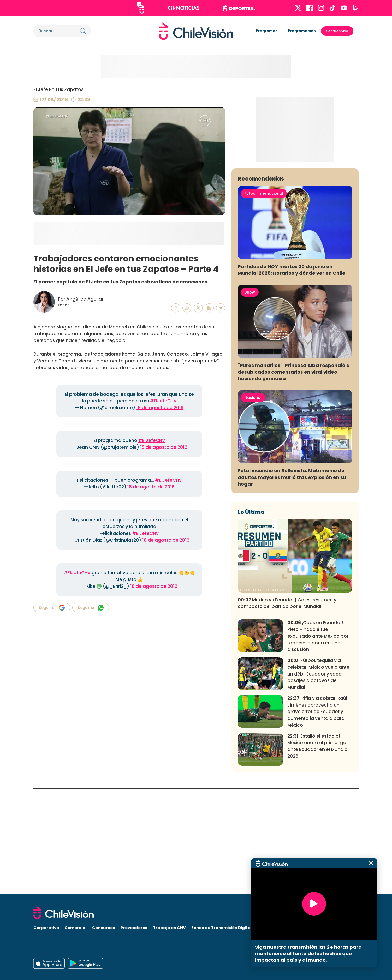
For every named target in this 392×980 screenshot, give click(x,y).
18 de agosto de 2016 (160, 408)
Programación (302, 31)
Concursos (104, 928)
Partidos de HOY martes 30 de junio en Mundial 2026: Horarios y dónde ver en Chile (292, 375)
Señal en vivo (337, 31)
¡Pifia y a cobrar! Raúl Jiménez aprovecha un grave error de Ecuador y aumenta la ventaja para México (317, 817)
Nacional (253, 503)
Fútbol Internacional (264, 299)
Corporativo (46, 928)
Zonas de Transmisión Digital (222, 928)
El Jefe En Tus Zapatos (58, 89)
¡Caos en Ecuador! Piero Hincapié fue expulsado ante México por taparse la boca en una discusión (318, 741)
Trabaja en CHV (169, 928)
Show (250, 397)
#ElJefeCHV (163, 401)
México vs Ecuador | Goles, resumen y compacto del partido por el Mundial (287, 708)
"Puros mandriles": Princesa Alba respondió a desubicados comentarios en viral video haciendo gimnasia (294, 477)
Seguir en (52, 608)
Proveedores (134, 928)
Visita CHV (268, 928)
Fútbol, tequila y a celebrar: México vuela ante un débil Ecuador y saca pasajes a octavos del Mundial (318, 779)
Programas (267, 31)
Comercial (76, 928)
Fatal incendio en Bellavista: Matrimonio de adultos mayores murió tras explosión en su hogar (292, 582)
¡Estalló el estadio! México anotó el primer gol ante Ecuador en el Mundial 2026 (318, 851)
